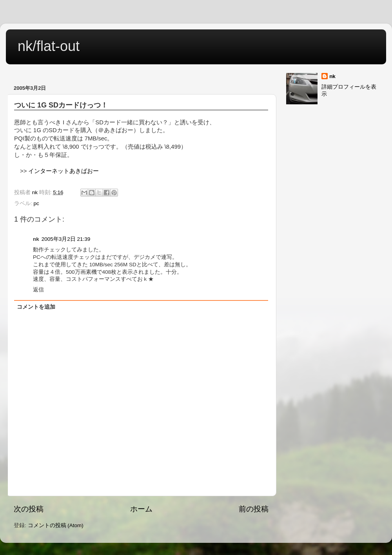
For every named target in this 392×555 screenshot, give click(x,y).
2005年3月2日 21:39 (66, 239)
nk (332, 76)
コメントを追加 (36, 307)
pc (36, 203)
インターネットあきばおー (64, 171)
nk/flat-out (49, 46)
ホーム (141, 509)
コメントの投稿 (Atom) (56, 525)
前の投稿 (254, 509)
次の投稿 (29, 509)
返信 (38, 290)
